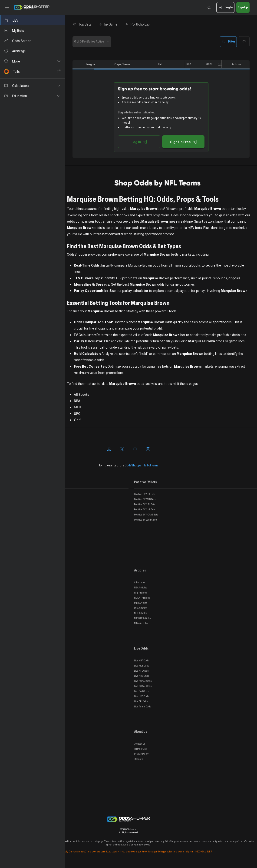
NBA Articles (140, 587)
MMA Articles (141, 623)
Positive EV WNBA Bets (146, 520)
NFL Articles (140, 593)
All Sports (81, 394)
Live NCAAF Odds (143, 686)
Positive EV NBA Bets (145, 494)
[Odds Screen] (32, 41)
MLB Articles (141, 603)
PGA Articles (140, 608)
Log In (225, 8)
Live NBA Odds (141, 660)
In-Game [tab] (108, 24)
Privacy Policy (141, 754)
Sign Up (243, 8)
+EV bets (195, 228)
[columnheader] (78, 64)
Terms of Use (140, 749)
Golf (77, 420)
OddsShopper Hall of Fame (142, 465)
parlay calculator (135, 290)
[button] (32, 61)
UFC (77, 413)
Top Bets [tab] (82, 24)
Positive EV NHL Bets (145, 509)
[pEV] (32, 20)
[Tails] (32, 71)
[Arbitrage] (32, 51)
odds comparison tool (84, 221)
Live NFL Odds (141, 671)
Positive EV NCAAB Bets (146, 515)
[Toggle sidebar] (7, 7)
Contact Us (140, 744)
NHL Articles (140, 613)
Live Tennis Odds (142, 706)
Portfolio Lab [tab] (137, 24)
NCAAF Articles (142, 598)
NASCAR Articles (142, 618)
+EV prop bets (126, 278)
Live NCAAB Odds (143, 681)
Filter (228, 42)
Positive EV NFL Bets (145, 504)
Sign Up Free (183, 142)
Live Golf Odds (141, 691)
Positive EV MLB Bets (145, 499)
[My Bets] (32, 30)
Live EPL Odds (141, 701)
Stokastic (139, 759)
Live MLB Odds (142, 666)
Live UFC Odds (141, 696)
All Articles (140, 582)
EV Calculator (84, 335)
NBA (77, 401)
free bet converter (109, 234)
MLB (77, 407)
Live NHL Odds (141, 676)
